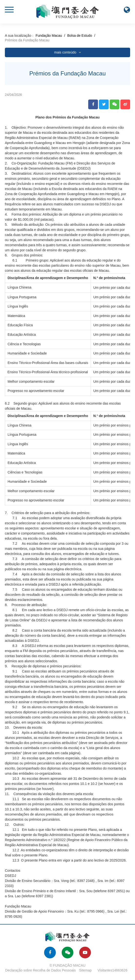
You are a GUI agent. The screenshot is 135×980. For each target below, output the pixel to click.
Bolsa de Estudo (80, 36)
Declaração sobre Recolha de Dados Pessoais (40, 970)
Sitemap (85, 970)
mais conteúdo (67, 52)
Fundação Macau (49, 36)
